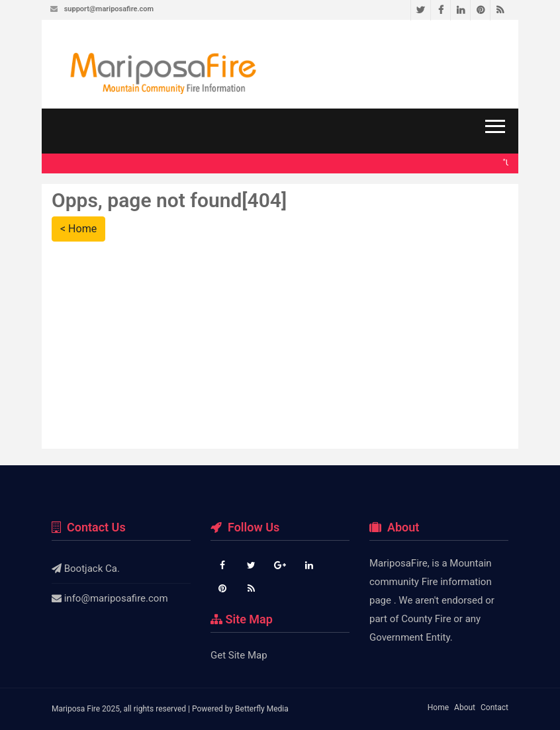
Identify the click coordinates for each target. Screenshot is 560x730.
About (465, 707)
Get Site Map (239, 655)
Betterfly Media (262, 709)
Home (438, 707)
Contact (494, 707)
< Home (78, 229)
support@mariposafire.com (109, 9)
